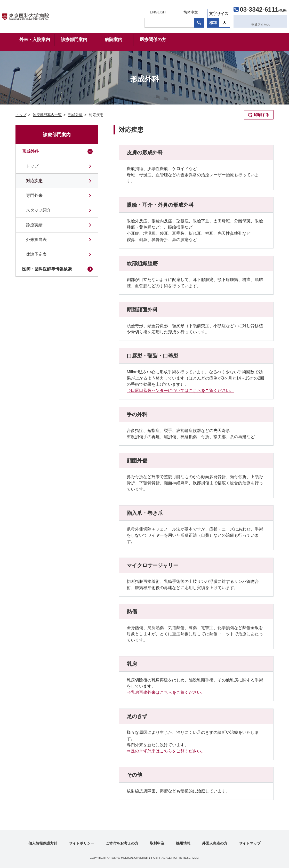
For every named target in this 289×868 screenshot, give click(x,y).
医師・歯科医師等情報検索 (47, 269)
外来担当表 (36, 240)
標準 (199, 21)
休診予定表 (36, 254)
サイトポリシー (82, 843)
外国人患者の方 (215, 843)
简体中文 (177, 11)
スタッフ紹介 (38, 210)
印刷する (262, 115)
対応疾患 (34, 181)
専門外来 (34, 195)
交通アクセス (250, 21)
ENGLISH (144, 11)
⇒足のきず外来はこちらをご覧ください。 (166, 751)
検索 (185, 21)
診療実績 (34, 225)
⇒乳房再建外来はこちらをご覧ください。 (166, 692)
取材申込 (157, 843)
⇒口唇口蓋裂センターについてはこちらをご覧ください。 (180, 391)
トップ (32, 166)
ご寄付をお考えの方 (122, 843)
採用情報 (183, 843)
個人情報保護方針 (43, 843)
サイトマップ (250, 843)
